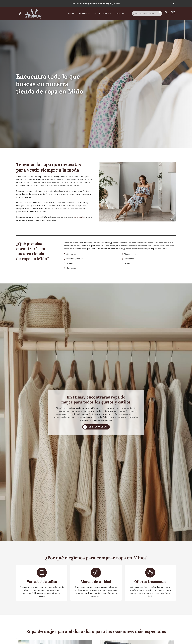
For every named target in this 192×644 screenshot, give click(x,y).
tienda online (80, 217)
